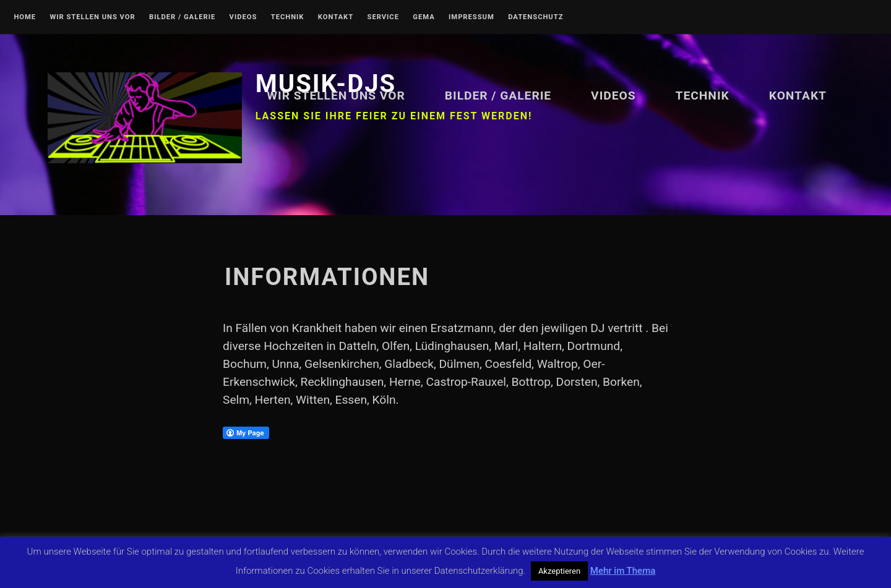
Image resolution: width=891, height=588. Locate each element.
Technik (288, 17)
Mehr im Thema (623, 571)
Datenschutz (536, 17)
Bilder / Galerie (182, 17)
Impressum (471, 17)
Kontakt (336, 17)
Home (25, 17)
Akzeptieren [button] (559, 571)
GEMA (424, 17)
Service (383, 17)
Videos (243, 17)
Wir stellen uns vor (92, 17)
